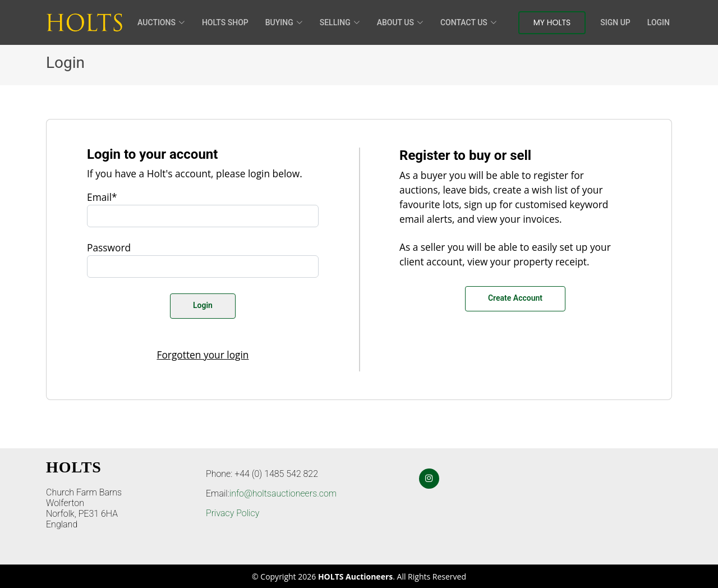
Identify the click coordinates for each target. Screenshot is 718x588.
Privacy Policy (233, 513)
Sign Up (615, 22)
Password (109, 247)
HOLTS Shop (225, 22)
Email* (102, 197)
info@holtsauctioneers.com (283, 493)
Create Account (515, 298)
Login (659, 22)
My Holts (552, 22)
